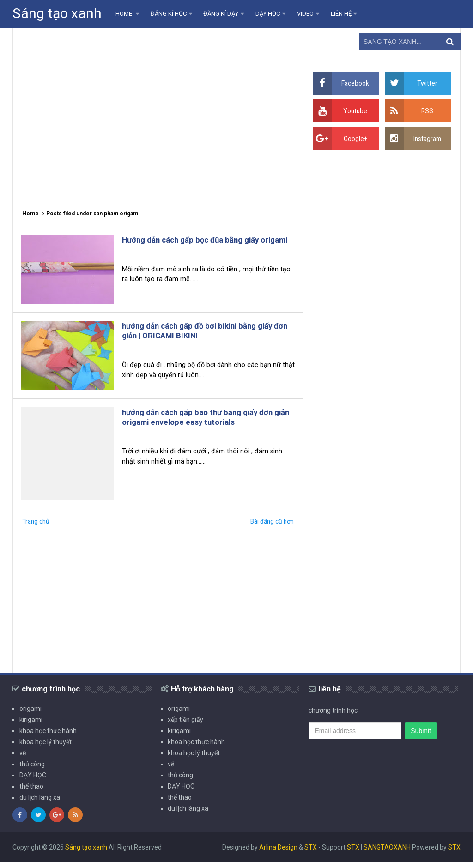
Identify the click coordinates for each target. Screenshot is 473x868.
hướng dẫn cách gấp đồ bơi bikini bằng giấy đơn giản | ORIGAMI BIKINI (205, 334)
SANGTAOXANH (387, 853)
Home (30, 214)
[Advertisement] (158, 132)
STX (311, 853)
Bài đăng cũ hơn (271, 527)
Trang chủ (37, 527)
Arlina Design (278, 853)
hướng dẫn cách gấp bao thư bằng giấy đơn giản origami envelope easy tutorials (205, 422)
